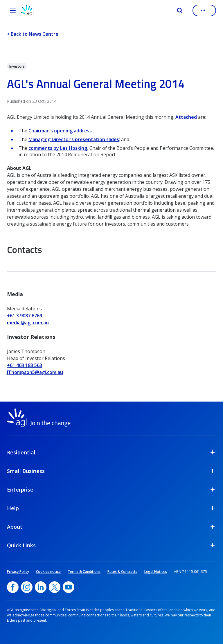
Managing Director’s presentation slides (74, 139)
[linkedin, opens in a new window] (41, 587)
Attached (186, 117)
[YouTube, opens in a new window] (69, 587)
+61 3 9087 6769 (25, 316)
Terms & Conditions (84, 572)
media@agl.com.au (28, 323)
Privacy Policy (18, 572)
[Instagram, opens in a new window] (27, 587)
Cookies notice (48, 572)
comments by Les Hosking (58, 148)
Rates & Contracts (122, 572)
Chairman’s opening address (60, 131)
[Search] (180, 10)
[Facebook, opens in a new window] (13, 587)
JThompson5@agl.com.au (35, 372)
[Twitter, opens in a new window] (55, 587)
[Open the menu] (13, 10)
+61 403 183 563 (25, 365)
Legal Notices (156, 572)
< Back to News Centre (33, 34)
